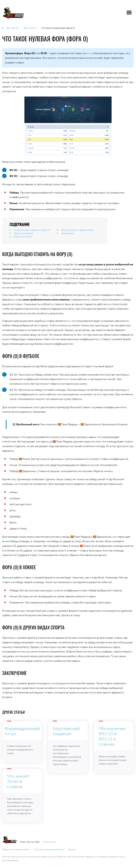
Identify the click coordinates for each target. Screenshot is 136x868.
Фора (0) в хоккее (23, 237)
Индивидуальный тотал (22, 731)
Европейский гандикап (66, 731)
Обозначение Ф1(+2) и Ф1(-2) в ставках (112, 736)
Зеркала (72, 849)
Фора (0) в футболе (24, 233)
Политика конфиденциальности (49, 849)
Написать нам (49, 842)
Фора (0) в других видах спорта (77, 230)
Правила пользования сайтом (16, 849)
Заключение (68, 233)
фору (89, 53)
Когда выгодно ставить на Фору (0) (32, 230)
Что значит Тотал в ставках (18, 781)
